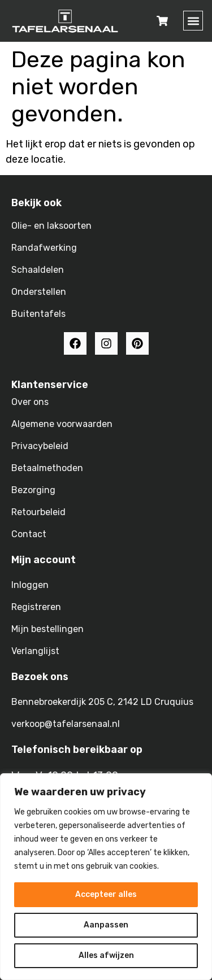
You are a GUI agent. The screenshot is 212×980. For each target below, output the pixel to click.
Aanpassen (106, 925)
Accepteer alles (106, 894)
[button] (193, 21)
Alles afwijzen (106, 955)
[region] (106, 877)
